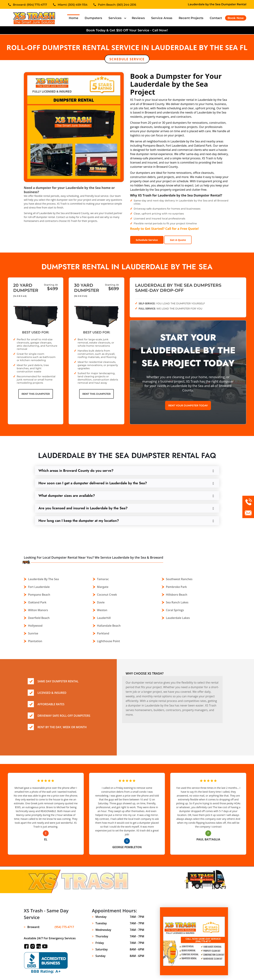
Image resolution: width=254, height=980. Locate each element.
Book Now (236, 18)
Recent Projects (191, 18)
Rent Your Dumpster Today (188, 405)
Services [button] (115, 18)
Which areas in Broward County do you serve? (76, 471)
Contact (216, 18)
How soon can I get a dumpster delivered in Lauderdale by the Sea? (93, 483)
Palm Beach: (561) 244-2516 (117, 5)
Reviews (138, 18)
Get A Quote (178, 240)
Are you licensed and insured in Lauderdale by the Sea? (83, 508)
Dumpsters (93, 18)
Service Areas (162, 18)
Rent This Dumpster (36, 394)
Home (74, 18)
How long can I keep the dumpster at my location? (79, 521)
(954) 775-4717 (64, 927)
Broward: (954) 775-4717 (30, 5)
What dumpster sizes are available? (67, 496)
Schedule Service (127, 59)
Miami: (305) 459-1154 (73, 5)
